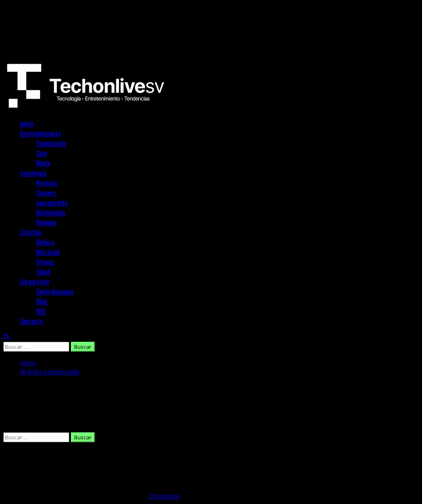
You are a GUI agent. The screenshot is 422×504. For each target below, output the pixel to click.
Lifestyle (31, 232)
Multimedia (51, 212)
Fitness (45, 262)
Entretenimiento (40, 133)
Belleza (45, 242)
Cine (42, 153)
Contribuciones (55, 292)
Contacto (31, 321)
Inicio (27, 124)
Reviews (46, 222)
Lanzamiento (52, 203)
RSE (41, 311)
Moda (43, 163)
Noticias (47, 183)
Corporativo (34, 282)
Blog (42, 301)
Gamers (46, 193)
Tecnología (33, 173)
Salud (43, 272)
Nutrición (48, 252)
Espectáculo (51, 143)
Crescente (164, 496)
